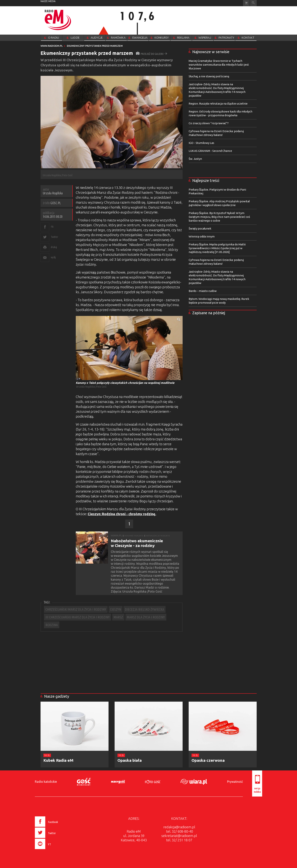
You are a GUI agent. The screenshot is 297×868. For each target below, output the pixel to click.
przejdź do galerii (152, 54)
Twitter (54, 237)
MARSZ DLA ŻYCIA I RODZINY (146, 617)
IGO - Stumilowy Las (201, 143)
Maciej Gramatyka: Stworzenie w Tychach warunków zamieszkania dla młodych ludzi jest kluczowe (219, 65)
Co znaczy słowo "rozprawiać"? (209, 123)
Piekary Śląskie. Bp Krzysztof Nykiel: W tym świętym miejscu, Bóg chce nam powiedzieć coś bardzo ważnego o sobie (219, 217)
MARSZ (118, 617)
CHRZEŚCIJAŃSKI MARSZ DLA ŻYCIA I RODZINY (76, 609)
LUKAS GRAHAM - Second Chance (210, 151)
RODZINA (52, 625)
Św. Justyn (195, 159)
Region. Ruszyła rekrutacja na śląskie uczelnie (218, 104)
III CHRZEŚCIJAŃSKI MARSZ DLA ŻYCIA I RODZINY (78, 617)
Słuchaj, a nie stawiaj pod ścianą (209, 76)
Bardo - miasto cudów (203, 291)
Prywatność (235, 782)
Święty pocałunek (200, 228)
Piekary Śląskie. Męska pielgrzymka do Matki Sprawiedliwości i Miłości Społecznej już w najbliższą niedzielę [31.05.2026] (217, 248)
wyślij (53, 257)
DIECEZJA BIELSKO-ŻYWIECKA (145, 609)
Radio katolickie (46, 782)
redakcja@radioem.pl (179, 827)
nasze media (48, 1)
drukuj (54, 247)
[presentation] (54, 850)
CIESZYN (116, 609)
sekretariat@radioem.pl (179, 836)
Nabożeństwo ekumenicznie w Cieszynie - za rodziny (137, 543)
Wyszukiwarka (253, 3)
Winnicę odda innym (202, 236)
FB (52, 227)
